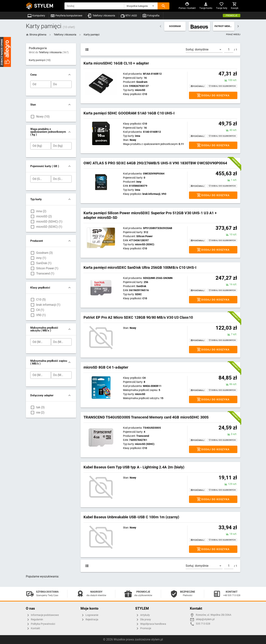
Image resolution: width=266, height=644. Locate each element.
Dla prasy (143, 620)
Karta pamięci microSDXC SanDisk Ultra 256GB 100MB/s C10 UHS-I (140, 267)
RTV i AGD (129, 16)
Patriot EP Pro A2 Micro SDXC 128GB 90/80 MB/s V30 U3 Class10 (138, 317)
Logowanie (89, 615)
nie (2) (40, 412)
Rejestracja (89, 620)
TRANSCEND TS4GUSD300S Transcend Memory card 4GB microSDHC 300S (146, 417)
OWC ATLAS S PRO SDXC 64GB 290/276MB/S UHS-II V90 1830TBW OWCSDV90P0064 (155, 163)
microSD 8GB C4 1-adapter (106, 367)
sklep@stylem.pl (205, 619)
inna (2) (41, 211)
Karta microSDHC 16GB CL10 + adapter (116, 63)
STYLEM (44, 6)
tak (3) (40, 407)
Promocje (232, 16)
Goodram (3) (45, 253)
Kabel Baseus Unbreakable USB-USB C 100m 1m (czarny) (131, 517)
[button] (141, 6)
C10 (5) (41, 300)
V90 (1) (41, 315)
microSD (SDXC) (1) (49, 227)
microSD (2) (44, 216)
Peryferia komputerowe (66, 16)
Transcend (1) (45, 273)
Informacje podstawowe (42, 615)
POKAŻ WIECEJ (233, 34)
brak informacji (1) (48, 305)
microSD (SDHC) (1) (49, 222)
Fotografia (151, 16)
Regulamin (34, 620)
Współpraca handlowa (151, 624)
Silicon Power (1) (47, 268)
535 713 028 (203, 624)
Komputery (36, 16)
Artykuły (143, 615)
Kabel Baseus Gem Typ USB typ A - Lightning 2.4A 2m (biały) (134, 467)
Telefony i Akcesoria (101, 16)
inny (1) (41, 258)
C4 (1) (40, 310)
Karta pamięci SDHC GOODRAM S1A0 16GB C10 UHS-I (129, 113)
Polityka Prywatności (40, 624)
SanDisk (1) (44, 263)
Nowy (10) (43, 117)
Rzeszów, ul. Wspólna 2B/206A (214, 615)
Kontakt (33, 628)
